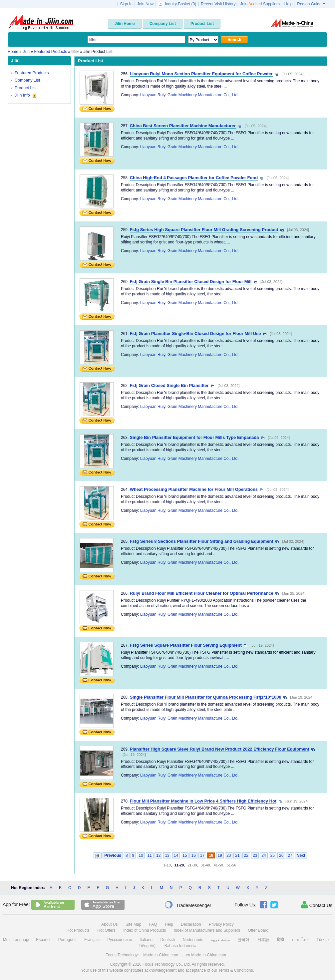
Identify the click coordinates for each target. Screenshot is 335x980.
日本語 (263, 940)
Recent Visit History (218, 4)
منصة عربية (220, 940)
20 (229, 855)
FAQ (153, 924)
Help (289, 4)
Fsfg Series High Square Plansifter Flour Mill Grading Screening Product (204, 230)
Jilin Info (25, 95)
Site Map (133, 924)
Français (92, 940)
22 (246, 855)
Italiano (146, 940)
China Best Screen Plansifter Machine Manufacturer (183, 126)
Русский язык (120, 940)
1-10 (167, 865)
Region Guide (311, 4)
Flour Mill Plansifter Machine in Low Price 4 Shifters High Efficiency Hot (203, 801)
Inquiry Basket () (178, 4)
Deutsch (167, 940)
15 (185, 855)
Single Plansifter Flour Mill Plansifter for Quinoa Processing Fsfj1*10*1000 (206, 697)
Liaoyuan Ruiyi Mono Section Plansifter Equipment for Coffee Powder (201, 74)
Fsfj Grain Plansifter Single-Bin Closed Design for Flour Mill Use (195, 333)
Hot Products (78, 930)
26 (281, 855)
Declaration (191, 924)
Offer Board (258, 930)
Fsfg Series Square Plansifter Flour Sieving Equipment (186, 645)
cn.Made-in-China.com (206, 955)
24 (264, 855)
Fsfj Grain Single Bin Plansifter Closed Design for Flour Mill (191, 282)
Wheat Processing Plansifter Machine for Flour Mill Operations (194, 489)
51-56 (231, 865)
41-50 (218, 865)
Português (67, 940)
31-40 (205, 865)
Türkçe (323, 940)
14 (176, 855)
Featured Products (32, 73)
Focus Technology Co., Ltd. (167, 964)
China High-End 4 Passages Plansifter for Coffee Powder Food (194, 178)
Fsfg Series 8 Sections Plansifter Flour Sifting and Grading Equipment (202, 541)
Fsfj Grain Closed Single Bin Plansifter (169, 385)
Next (301, 855)
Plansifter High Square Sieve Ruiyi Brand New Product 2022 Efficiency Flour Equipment (220, 749)
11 (150, 855)
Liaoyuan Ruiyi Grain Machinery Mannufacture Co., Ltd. (189, 95)
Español (43, 940)
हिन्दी (281, 940)
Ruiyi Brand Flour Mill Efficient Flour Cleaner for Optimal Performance (202, 593)
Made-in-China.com (161, 955)
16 (193, 855)
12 (158, 855)
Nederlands (193, 940)
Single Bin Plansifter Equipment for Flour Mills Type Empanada (194, 437)
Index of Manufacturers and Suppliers (207, 930)
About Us (109, 924)
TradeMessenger (188, 905)
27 (290, 855)
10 (141, 855)
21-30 (192, 865)
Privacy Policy (221, 924)
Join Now (145, 4)
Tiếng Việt (148, 946)
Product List (26, 88)
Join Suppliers (260, 4)
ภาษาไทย (300, 940)
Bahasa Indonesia (180, 946)
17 (202, 855)
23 (255, 855)
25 (273, 855)
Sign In (126, 4)
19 (220, 855)
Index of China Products (145, 930)
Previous (113, 855)
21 (237, 855)
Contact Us (317, 905)
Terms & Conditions (235, 970)
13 (167, 855)
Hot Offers (106, 930)
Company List (27, 80)
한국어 (243, 940)
